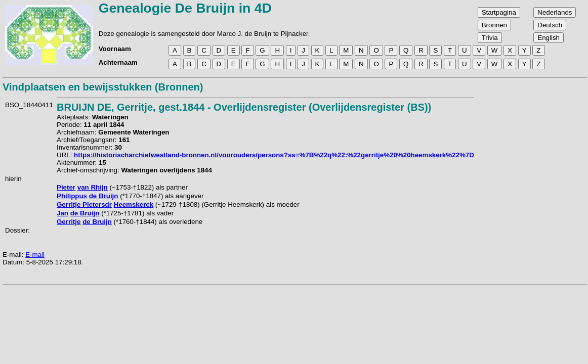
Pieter (66, 187)
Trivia (490, 38)
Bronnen (494, 25)
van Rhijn (93, 187)
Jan (62, 213)
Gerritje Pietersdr (84, 204)
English (549, 38)
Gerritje (69, 222)
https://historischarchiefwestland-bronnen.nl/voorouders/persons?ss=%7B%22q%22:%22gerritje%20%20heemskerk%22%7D (274, 155)
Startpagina (499, 12)
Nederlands (555, 12)
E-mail (35, 255)
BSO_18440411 (29, 105)
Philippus (72, 196)
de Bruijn (104, 196)
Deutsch (550, 25)
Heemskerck (134, 204)
